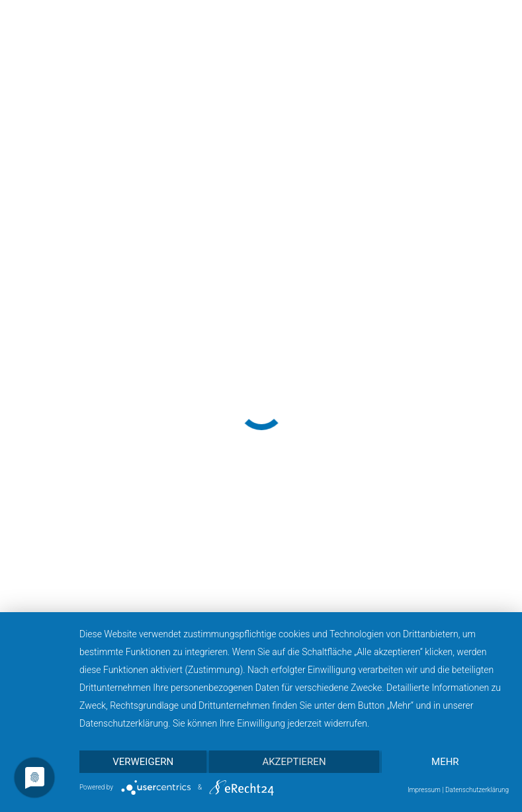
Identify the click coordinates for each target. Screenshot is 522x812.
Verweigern (143, 762)
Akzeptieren (294, 762)
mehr (445, 762)
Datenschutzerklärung (477, 790)
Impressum (424, 790)
